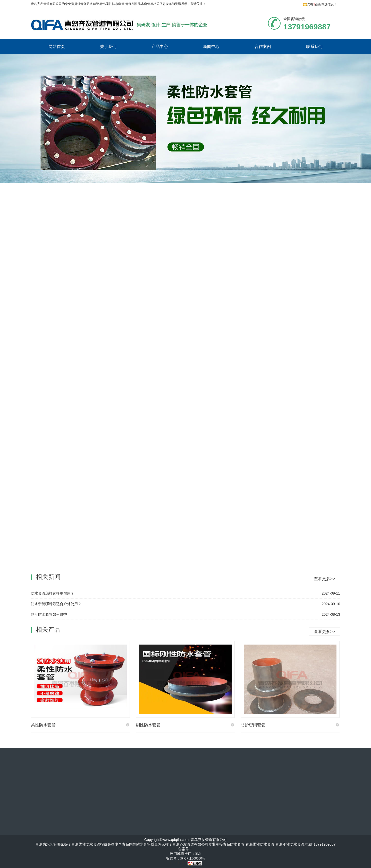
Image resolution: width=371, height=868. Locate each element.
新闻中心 (211, 47)
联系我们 (314, 47)
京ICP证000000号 (193, 858)
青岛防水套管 (90, 4)
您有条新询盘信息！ (320, 4)
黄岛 (198, 854)
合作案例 (263, 47)
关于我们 (108, 47)
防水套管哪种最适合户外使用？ (56, 604)
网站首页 (57, 47)
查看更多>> (324, 632)
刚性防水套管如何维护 (49, 614)
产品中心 (160, 47)
